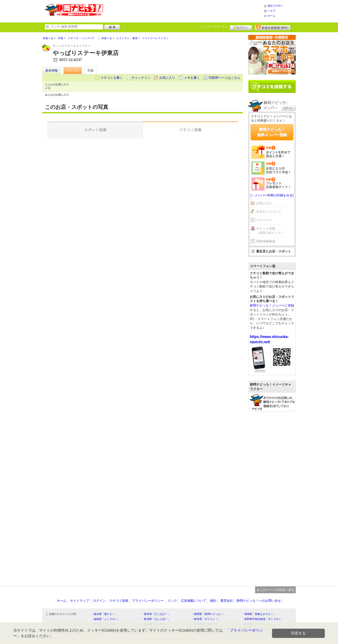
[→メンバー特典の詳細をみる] (272, 195)
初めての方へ (275, 6)
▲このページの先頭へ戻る (275, 590)
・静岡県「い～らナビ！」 (257, 624)
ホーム (271, 16)
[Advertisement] (183, 11)
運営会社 (227, 601)
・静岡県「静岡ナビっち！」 (209, 614)
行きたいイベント (269, 212)
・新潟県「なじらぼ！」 (156, 619)
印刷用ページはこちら (224, 78)
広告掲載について (194, 601)
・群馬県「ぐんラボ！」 (106, 624)
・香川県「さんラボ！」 (156, 624)
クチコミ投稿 (119, 601)
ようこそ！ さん (214, 27)
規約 (213, 601)
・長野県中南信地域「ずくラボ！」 (263, 619)
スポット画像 (95, 130)
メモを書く (192, 78)
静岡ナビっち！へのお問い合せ (259, 601)
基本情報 (51, 71)
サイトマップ (79, 601)
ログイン (241, 27)
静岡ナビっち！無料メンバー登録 (272, 132)
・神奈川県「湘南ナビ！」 (207, 624)
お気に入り (167, 78)
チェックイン (141, 78)
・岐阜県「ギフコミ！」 (206, 619)
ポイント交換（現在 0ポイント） (270, 231)
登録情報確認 (266, 241)
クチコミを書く (112, 78)
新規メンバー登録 (273, 27)
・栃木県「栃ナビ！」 (104, 614)
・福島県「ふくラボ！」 (106, 619)
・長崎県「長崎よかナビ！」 (259, 614)
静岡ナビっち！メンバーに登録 (272, 305)
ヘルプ (271, 11)
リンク (172, 601)
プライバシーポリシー (148, 601)
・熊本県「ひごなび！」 (156, 614)
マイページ (264, 220)
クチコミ (73, 71)
